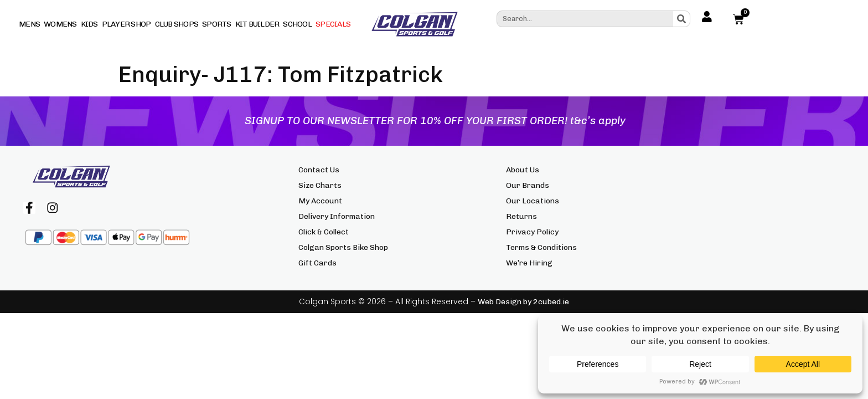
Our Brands (528, 185)
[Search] (681, 19)
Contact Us (319, 170)
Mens (29, 24)
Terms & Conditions (541, 247)
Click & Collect (324, 232)
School (297, 24)
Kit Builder (257, 24)
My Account (320, 201)
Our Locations (533, 201)
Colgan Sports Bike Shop (343, 247)
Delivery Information (337, 216)
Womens (60, 24)
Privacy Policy (532, 232)
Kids (89, 24)
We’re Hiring (529, 263)
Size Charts (320, 185)
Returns (521, 216)
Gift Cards (317, 263)
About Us (523, 170)
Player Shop (126, 24)
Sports (217, 24)
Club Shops (177, 24)
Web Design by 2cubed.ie (523, 302)
